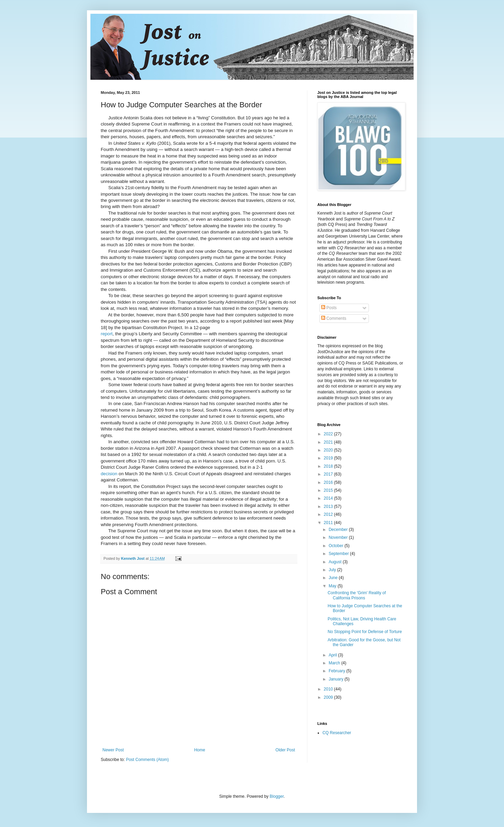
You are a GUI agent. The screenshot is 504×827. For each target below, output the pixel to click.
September (339, 554)
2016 (329, 482)
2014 (329, 498)
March (335, 663)
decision (109, 474)
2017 (329, 474)
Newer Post (113, 750)
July (333, 570)
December (339, 530)
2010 (329, 689)
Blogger (277, 796)
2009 (329, 697)
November (339, 537)
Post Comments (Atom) (147, 760)
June (334, 578)
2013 (329, 507)
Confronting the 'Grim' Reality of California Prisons (357, 595)
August (336, 562)
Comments (334, 318)
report (107, 334)
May (333, 586)
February (337, 671)
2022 (329, 434)
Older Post (285, 750)
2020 (329, 450)
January (337, 679)
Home (200, 750)
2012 (329, 514)
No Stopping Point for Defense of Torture (365, 632)
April (333, 655)
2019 (329, 458)
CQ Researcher (337, 733)
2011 (329, 523)
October (337, 546)
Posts (329, 308)
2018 (329, 466)
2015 (329, 490)
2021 (329, 442)
